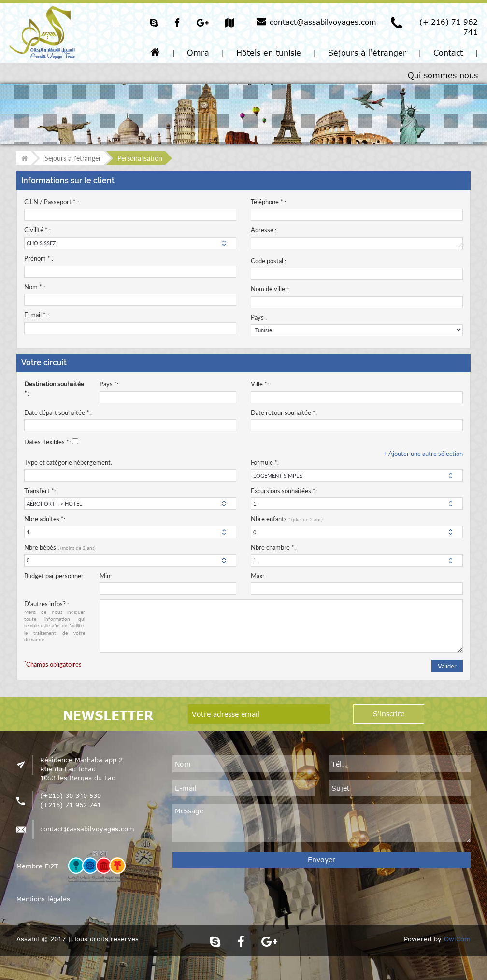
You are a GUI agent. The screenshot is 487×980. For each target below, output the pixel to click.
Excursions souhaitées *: (284, 491)
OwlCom (457, 939)
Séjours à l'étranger (367, 53)
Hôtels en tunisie (269, 53)
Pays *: (109, 384)
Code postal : (268, 261)
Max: (257, 576)
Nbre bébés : (60, 547)
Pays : (259, 317)
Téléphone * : (268, 202)
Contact (448, 53)
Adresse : (264, 230)
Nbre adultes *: (45, 519)
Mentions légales (43, 899)
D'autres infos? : (55, 621)
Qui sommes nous (443, 75)
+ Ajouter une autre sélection (423, 454)
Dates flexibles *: (47, 442)
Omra (198, 53)
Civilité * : (37, 230)
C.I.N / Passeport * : (51, 202)
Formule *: (265, 462)
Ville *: (260, 384)
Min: (106, 576)
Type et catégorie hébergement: (68, 462)
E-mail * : (36, 315)
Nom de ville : (269, 289)
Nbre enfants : (287, 519)
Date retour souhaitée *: (284, 412)
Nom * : (35, 287)
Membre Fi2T (37, 866)
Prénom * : (39, 258)
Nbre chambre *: (273, 547)
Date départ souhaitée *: (57, 412)
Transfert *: (40, 491)
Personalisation (140, 158)
